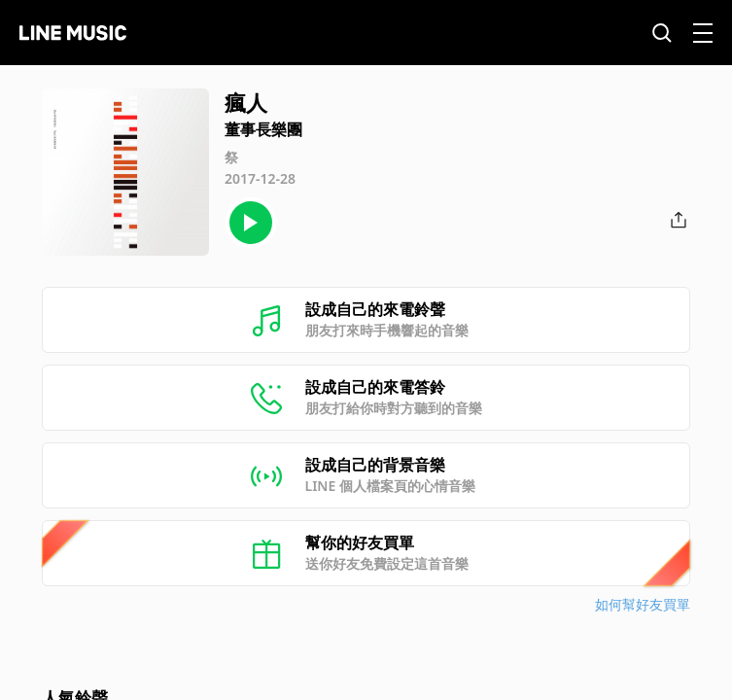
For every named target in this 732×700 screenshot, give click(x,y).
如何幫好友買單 (643, 604)
